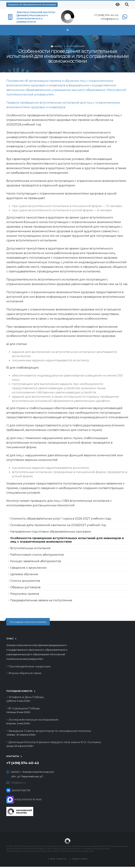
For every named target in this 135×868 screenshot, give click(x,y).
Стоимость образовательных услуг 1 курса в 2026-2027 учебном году (61, 519)
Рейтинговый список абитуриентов (37, 555)
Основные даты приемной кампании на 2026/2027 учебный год (58, 525)
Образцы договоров (25, 587)
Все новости (58, 860)
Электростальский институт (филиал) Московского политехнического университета (36, 17)
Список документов (25, 581)
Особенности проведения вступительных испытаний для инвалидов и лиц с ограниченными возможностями (67, 540)
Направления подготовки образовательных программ (51, 532)
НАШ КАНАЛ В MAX (24, 801)
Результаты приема (25, 594)
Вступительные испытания (30, 548)
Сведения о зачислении (28, 568)
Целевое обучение (24, 574)
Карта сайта (79, 860)
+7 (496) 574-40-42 (106, 15)
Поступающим (75, 46)
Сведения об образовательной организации (32, 5)
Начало (58, 46)
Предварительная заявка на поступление (41, 600)
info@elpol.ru (110, 19)
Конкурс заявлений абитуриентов (36, 561)
